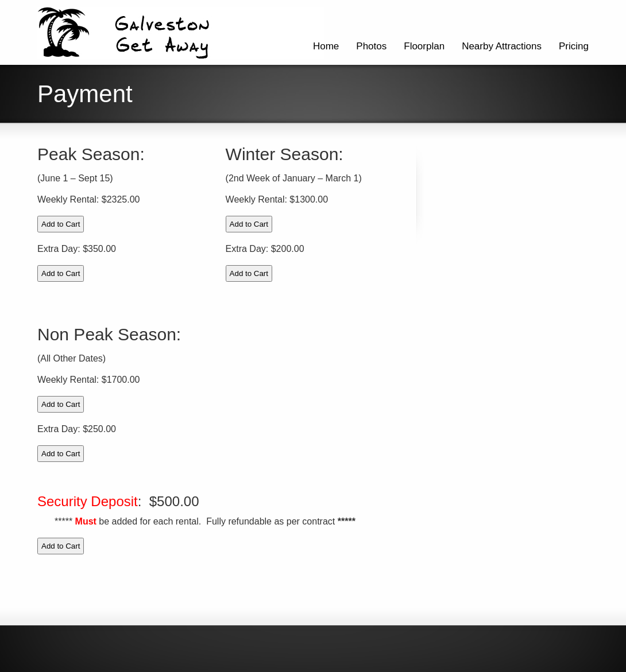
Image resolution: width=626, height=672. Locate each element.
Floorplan (424, 46)
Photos (371, 46)
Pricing (574, 46)
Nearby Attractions (502, 46)
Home (326, 46)
